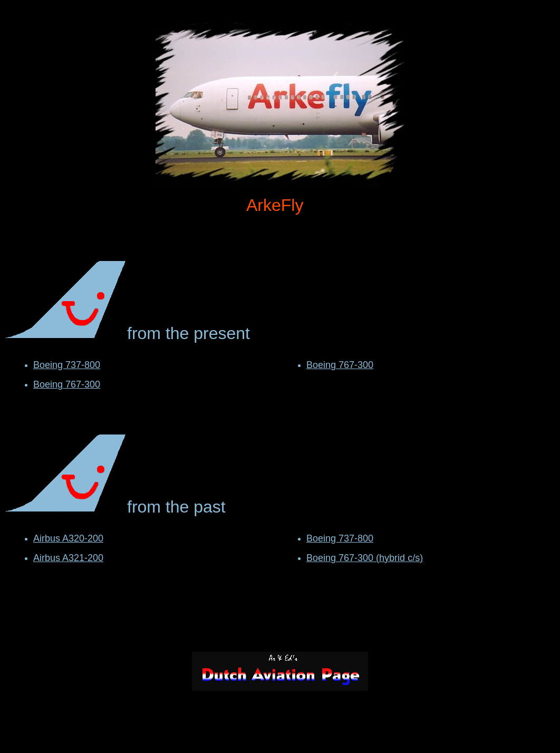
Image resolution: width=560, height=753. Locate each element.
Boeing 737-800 (67, 365)
